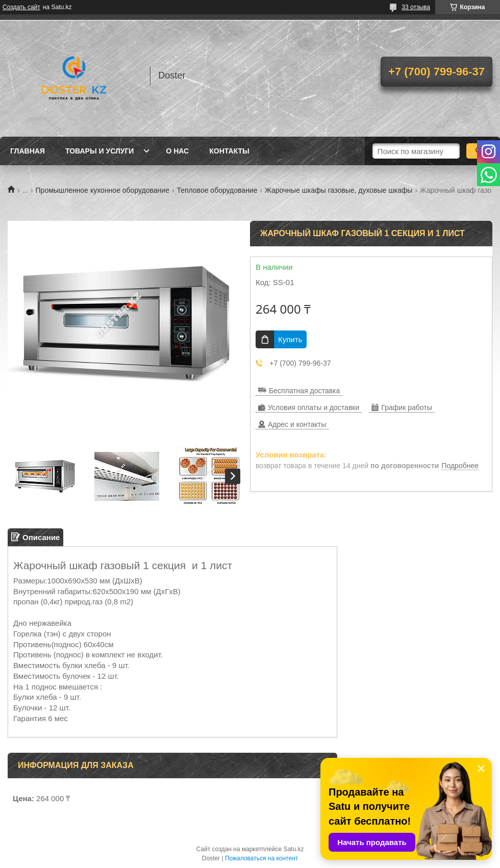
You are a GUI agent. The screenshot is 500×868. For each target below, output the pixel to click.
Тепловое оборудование (217, 190)
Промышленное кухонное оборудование (103, 190)
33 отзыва (416, 7)
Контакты (229, 151)
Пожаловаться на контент (261, 858)
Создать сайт (21, 7)
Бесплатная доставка (304, 391)
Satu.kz (293, 849)
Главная (28, 151)
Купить (290, 339)
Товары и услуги (100, 151)
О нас (177, 151)
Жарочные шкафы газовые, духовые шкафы (339, 190)
